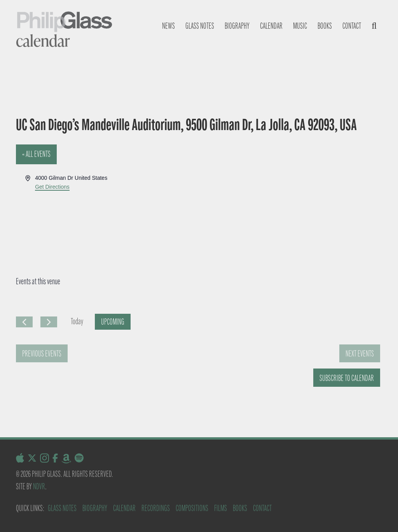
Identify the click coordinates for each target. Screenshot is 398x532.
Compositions (192, 508)
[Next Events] (49, 322)
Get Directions (52, 187)
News (168, 26)
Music (300, 26)
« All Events (36, 154)
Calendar (271, 26)
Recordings (156, 508)
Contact (352, 26)
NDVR (39, 486)
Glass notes (200, 26)
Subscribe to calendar (347, 378)
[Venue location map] (290, 203)
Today (77, 321)
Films (221, 508)
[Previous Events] (24, 322)
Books (325, 26)
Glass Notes (62, 508)
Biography (237, 26)
